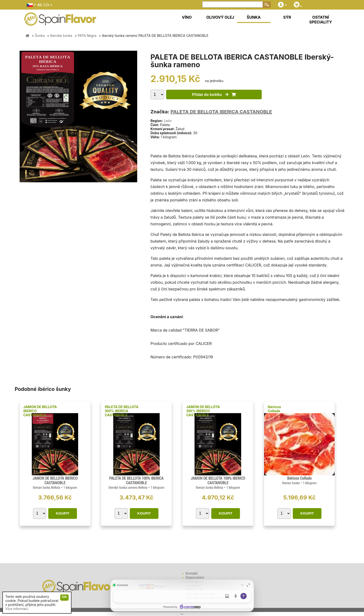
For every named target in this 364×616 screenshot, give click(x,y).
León (168, 121)
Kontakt (192, 573)
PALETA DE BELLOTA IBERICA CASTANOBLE (221, 112)
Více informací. (17, 609)
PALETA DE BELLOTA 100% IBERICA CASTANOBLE (122, 411)
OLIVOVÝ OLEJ (220, 17)
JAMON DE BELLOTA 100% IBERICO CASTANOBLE (203, 411)
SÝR (287, 17)
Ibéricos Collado (274, 409)
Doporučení (195, 577)
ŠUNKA (254, 17)
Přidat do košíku (214, 95)
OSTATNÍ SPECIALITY (321, 20)
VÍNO (187, 17)
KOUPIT (63, 513)
